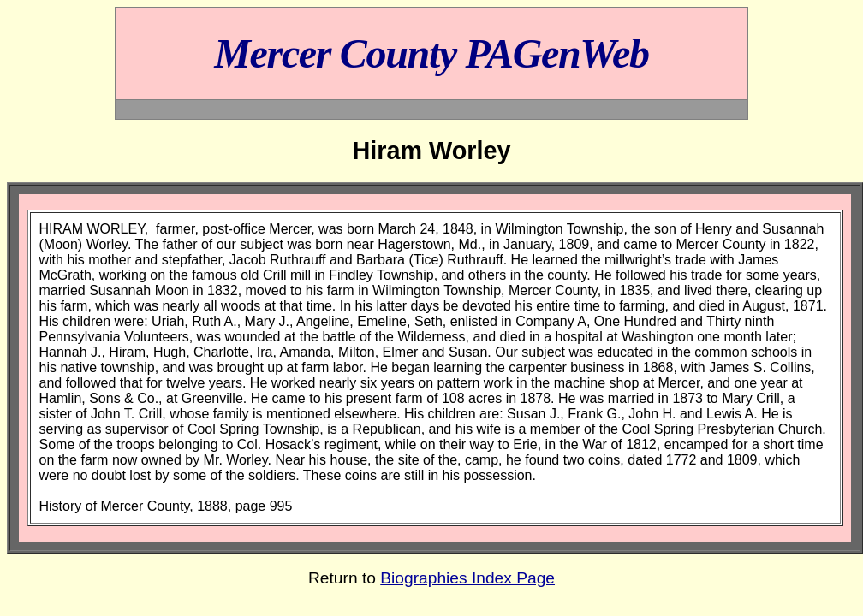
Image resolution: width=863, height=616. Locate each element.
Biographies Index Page (467, 578)
